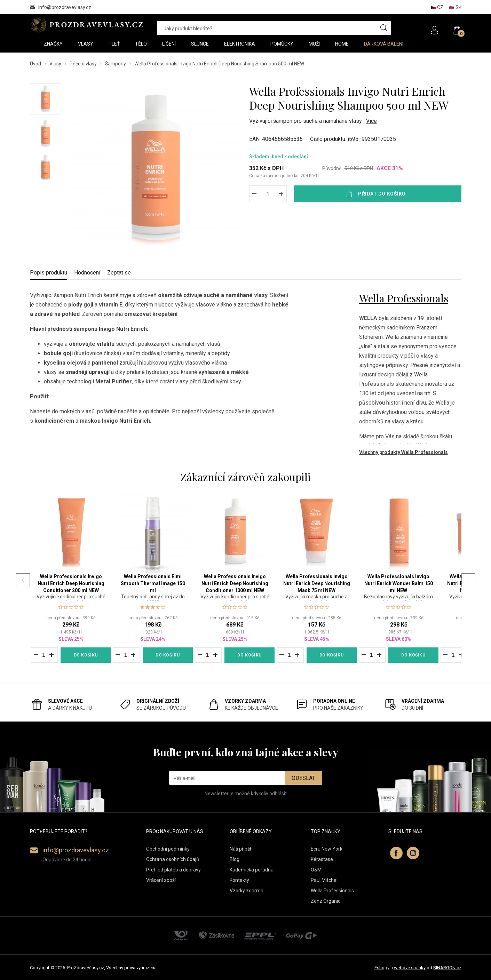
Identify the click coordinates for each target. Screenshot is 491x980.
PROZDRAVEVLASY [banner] (86, 25)
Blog (235, 859)
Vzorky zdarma (247, 891)
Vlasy (55, 64)
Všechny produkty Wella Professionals (403, 452)
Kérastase (322, 859)
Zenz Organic (326, 901)
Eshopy (382, 968)
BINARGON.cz (447, 968)
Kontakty (239, 880)
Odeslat (303, 778)
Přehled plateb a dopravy (173, 870)
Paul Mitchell (325, 880)
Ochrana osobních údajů (173, 859)
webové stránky (410, 968)
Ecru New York (327, 849)
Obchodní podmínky (168, 849)
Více (371, 121)
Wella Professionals (404, 298)
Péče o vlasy (83, 64)
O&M (316, 870)
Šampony (116, 64)
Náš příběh (241, 849)
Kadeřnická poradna (252, 870)
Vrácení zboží (161, 880)
